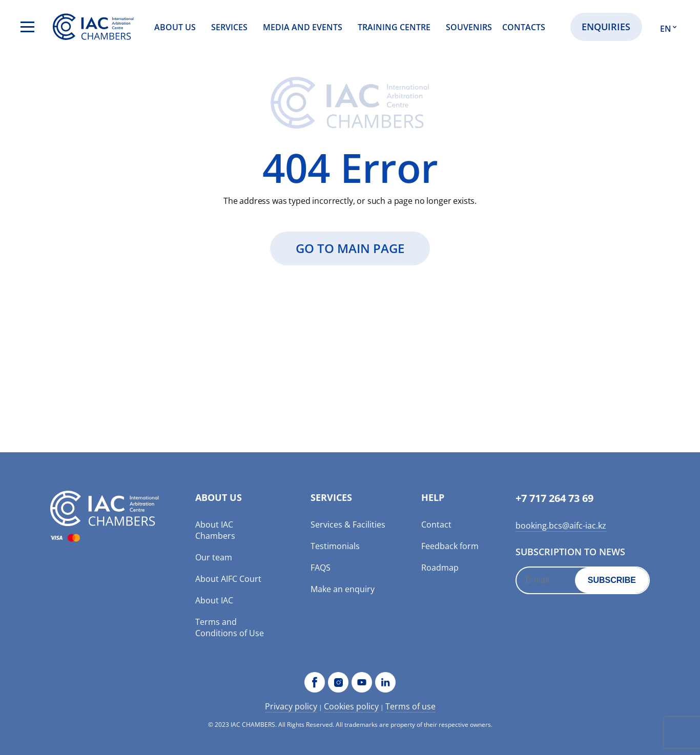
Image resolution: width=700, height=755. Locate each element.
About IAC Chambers (215, 530)
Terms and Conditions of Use (230, 627)
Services (229, 27)
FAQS (321, 568)
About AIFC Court (228, 579)
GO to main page (350, 248)
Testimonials (335, 546)
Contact (436, 525)
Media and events (303, 27)
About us (175, 27)
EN (666, 29)
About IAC (214, 600)
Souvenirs (469, 27)
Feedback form (450, 546)
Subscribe (612, 580)
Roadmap (440, 568)
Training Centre (394, 27)
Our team (214, 557)
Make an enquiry (343, 589)
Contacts (524, 27)
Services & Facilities (348, 525)
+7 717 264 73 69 (554, 498)
